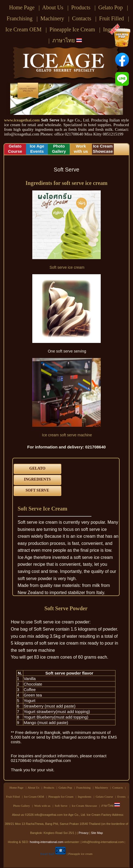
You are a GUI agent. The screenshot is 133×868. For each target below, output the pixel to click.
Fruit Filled (112, 18)
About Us (53, 7)
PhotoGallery (59, 149)
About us (18, 815)
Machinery (52, 18)
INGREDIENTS (37, 479)
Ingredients (84, 797)
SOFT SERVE (37, 490)
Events (122, 797)
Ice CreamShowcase (103, 149)
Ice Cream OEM (24, 29)
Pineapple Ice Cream (72, 29)
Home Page (22, 7)
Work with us (42, 806)
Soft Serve (61, 806)
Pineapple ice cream (81, 854)
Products (81, 7)
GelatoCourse (15, 149)
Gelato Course (104, 797)
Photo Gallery (21, 806)
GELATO (37, 468)
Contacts (82, 18)
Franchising (19, 18)
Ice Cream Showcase (84, 806)
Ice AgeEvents (37, 149)
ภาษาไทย (67, 40)
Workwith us (81, 149)
